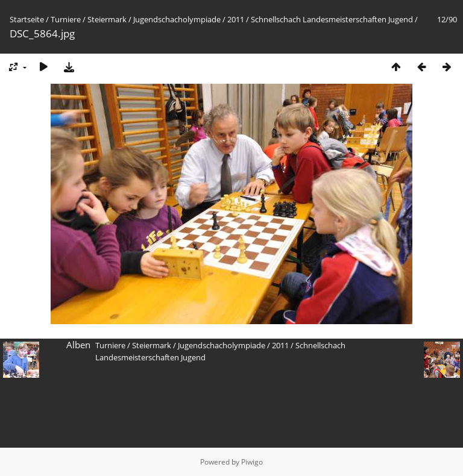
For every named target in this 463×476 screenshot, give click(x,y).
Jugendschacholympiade (177, 19)
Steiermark (107, 19)
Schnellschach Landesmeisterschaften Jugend (332, 19)
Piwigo (252, 462)
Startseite (27, 19)
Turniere (66, 19)
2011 (236, 19)
